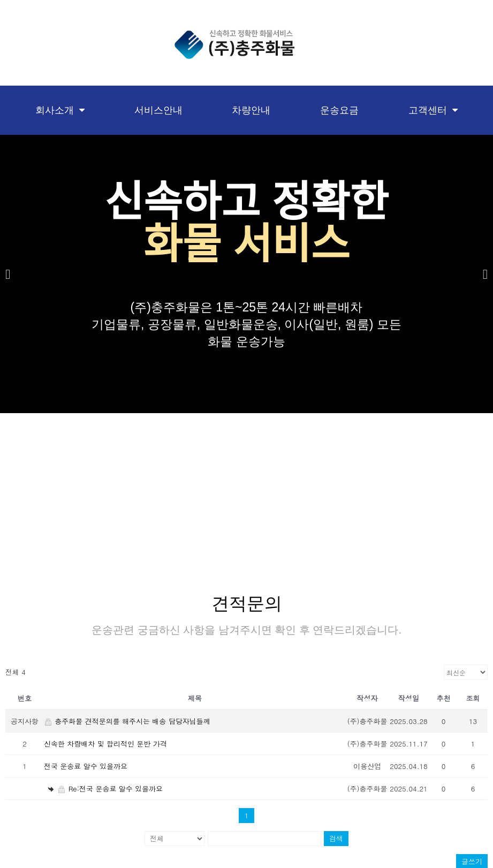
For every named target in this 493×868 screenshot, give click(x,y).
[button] (8, 274)
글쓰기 (472, 858)
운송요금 (339, 110)
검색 (336, 835)
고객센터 (433, 110)
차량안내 (251, 110)
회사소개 (60, 110)
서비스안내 (158, 110)
